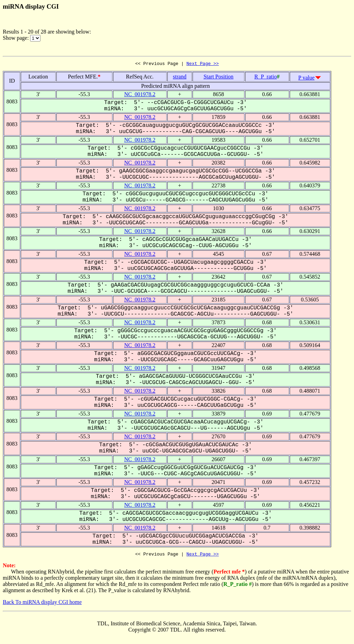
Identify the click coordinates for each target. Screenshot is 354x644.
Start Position (219, 78)
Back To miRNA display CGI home (42, 604)
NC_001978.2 (140, 95)
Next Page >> (203, 64)
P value (306, 79)
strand (180, 78)
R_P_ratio (266, 78)
